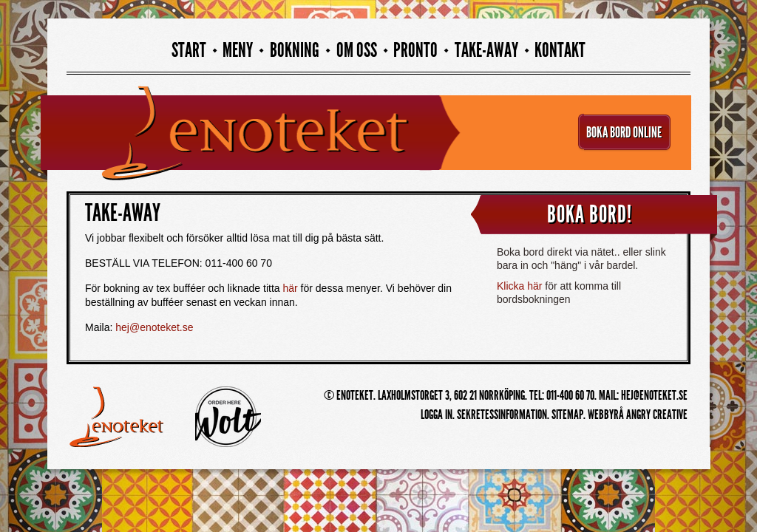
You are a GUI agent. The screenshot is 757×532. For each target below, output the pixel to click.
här (290, 288)
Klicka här (519, 286)
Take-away (486, 51)
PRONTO (415, 51)
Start (189, 51)
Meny (238, 51)
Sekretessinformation (502, 415)
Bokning (295, 51)
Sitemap (567, 415)
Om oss (357, 51)
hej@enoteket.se (154, 327)
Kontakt (560, 51)
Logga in (437, 415)
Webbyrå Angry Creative (638, 415)
